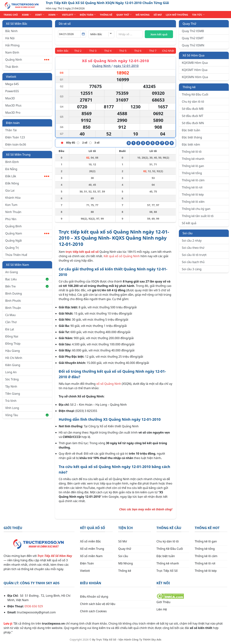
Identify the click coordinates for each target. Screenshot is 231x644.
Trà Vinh (11, 401)
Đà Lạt (10, 329)
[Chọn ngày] (72, 34)
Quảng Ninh (27, 60)
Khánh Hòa (13, 198)
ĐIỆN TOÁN (88, 15)
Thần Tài (11, 130)
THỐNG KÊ (106, 15)
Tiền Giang (13, 394)
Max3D (10, 98)
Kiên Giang (13, 365)
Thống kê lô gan (193, 166)
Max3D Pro (13, 113)
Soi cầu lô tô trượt (194, 255)
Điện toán (13, 123)
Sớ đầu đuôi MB (193, 109)
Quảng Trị (12, 248)
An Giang (12, 272)
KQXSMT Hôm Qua (195, 70)
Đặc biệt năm (191, 144)
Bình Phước (13, 301)
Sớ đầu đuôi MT (193, 116)
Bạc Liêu (27, 279)
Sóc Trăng (12, 379)
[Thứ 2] (80, 51)
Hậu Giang (13, 351)
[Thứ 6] (137, 51)
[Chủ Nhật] (167, 51)
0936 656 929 (34, 606)
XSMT (40, 15)
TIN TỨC (198, 15)
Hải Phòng (12, 45)
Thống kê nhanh (193, 159)
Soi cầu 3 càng (192, 269)
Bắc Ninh (11, 31)
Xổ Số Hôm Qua (193, 55)
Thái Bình (12, 67)
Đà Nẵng (11, 169)
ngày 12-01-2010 (126, 66)
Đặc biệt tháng (192, 137)
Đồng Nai (12, 336)
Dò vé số (65, 24)
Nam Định (12, 52)
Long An (11, 372)
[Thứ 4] (108, 51)
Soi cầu (188, 233)
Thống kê (189, 87)
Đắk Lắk (27, 176)
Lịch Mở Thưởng (177, 15)
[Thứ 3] (94, 51)
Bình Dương (14, 293)
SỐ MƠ (158, 15)
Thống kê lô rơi (192, 187)
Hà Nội (10, 38)
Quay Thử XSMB (193, 31)
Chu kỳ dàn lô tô (193, 102)
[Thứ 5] (122, 51)
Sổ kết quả (189, 223)
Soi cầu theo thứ (193, 248)
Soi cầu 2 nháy (192, 241)
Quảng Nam (27, 233)
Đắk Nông (12, 183)
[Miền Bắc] (64, 51)
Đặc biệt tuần (191, 130)
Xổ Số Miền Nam (18, 265)
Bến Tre (27, 286)
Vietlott (11, 77)
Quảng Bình (14, 226)
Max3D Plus (13, 105)
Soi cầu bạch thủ (193, 262)
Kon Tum (11, 205)
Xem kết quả (159, 34)
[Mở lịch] (83, 34)
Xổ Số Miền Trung (18, 155)
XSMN (53, 15)
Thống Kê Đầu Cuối (195, 94)
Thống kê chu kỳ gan (196, 209)
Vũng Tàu (27, 415)
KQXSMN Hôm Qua (195, 77)
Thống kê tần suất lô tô (198, 216)
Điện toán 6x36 (16, 144)
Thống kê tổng (192, 173)
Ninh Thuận (13, 212)
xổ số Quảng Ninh (109, 384)
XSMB (27, 15)
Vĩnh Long (12, 408)
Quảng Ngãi (14, 241)
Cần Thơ (11, 322)
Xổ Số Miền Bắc (17, 24)
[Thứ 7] (151, 51)
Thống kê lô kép (193, 195)
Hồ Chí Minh (14, 358)
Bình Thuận (13, 308)
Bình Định (12, 162)
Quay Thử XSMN (193, 45)
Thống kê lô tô (192, 152)
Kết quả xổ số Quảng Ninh (122, 256)
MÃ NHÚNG (143, 15)
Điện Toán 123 (15, 137)
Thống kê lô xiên (193, 202)
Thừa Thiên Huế (16, 255)
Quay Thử (189, 24)
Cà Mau (11, 315)
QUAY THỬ (124, 15)
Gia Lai (10, 190)
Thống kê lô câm (193, 180)
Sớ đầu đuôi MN (193, 123)
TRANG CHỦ (11, 15)
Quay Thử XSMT (193, 38)
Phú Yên (11, 219)
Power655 (12, 91)
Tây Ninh (11, 386)
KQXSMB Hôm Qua (195, 63)
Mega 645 (12, 84)
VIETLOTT (69, 15)
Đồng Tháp (13, 344)
